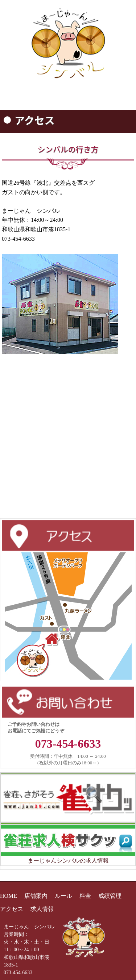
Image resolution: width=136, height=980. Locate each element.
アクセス (12, 909)
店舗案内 (36, 896)
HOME (9, 896)
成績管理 (110, 896)
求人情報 (42, 909)
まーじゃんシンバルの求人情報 (68, 861)
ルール (63, 896)
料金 (85, 896)
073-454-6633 (68, 744)
